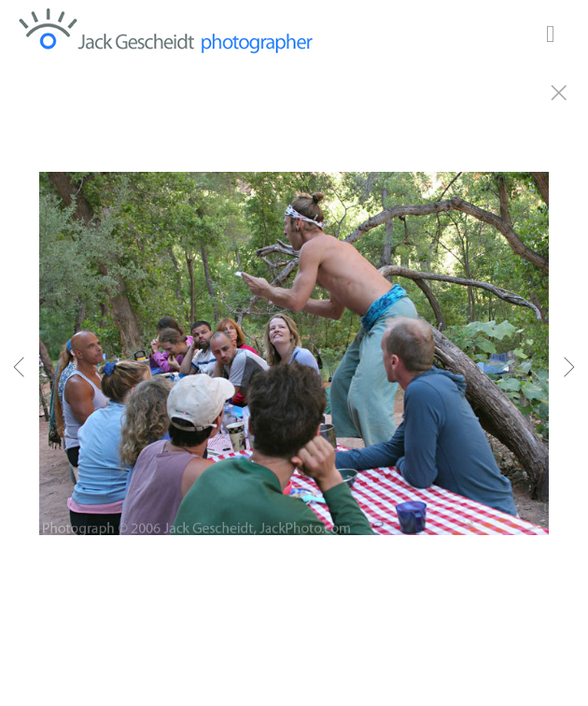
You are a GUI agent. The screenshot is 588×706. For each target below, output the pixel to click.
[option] (294, 376)
